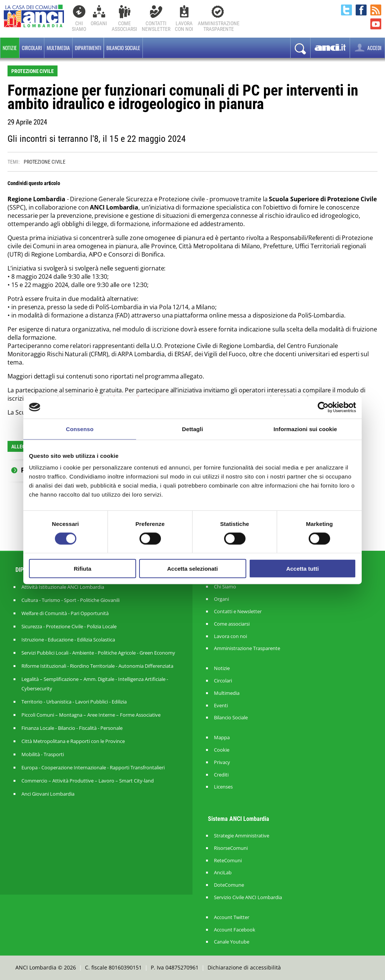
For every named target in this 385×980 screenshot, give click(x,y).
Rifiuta (83, 569)
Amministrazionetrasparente (219, 26)
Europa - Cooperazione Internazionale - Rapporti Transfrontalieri (93, 767)
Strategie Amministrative (242, 836)
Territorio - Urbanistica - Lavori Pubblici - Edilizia (74, 702)
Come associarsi (232, 624)
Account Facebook (235, 930)
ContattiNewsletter (156, 26)
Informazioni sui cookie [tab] (305, 429)
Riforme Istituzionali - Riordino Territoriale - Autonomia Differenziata (97, 666)
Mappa (222, 738)
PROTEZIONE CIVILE (45, 162)
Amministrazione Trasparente (247, 648)
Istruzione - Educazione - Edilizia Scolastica (68, 640)
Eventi (221, 706)
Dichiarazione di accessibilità (244, 967)
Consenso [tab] (80, 429)
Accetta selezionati (192, 569)
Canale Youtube (232, 942)
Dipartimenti (88, 48)
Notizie (10, 48)
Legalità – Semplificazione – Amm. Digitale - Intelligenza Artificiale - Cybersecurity (95, 684)
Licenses (223, 787)
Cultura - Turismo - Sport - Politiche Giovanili (70, 600)
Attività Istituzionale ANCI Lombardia (63, 587)
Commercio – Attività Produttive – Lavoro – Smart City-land (88, 781)
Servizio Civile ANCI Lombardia (248, 897)
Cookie (222, 750)
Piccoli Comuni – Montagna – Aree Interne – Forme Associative (91, 715)
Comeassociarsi (124, 26)
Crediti (221, 775)
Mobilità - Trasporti (43, 754)
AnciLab (223, 873)
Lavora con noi (230, 636)
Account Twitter (232, 917)
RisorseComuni (231, 848)
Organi (99, 23)
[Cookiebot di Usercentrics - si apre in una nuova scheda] (323, 407)
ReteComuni (228, 861)
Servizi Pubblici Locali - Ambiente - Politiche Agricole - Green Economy (98, 653)
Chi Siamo (79, 26)
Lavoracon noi (184, 26)
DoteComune (229, 885)
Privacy (222, 762)
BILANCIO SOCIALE (123, 48)
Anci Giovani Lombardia (48, 794)
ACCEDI (367, 48)
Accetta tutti (302, 569)
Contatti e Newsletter (238, 612)
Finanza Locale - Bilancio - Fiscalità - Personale (72, 728)
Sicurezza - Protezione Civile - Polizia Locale (69, 626)
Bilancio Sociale (231, 718)
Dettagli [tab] (192, 429)
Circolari (32, 48)
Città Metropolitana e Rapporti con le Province (73, 741)
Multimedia (58, 48)
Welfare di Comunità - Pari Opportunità (65, 613)
